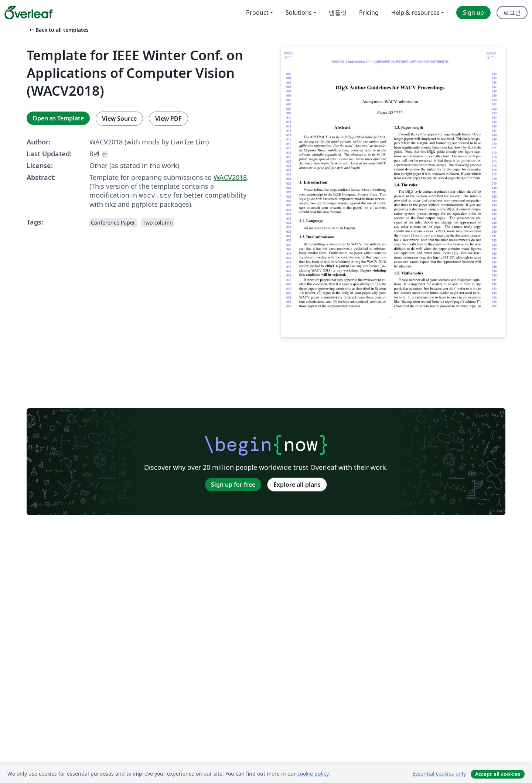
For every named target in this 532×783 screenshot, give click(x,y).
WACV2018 (230, 177)
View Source (119, 119)
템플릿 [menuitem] (338, 13)
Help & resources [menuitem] (415, 13)
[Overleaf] (28, 13)
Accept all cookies (498, 774)
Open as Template (58, 118)
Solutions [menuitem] (299, 13)
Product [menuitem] (257, 13)
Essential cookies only (439, 774)
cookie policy (313, 774)
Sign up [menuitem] (473, 13)
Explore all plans (297, 485)
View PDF (168, 119)
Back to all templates (58, 30)
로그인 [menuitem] (512, 13)
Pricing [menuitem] (369, 13)
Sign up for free (233, 485)
